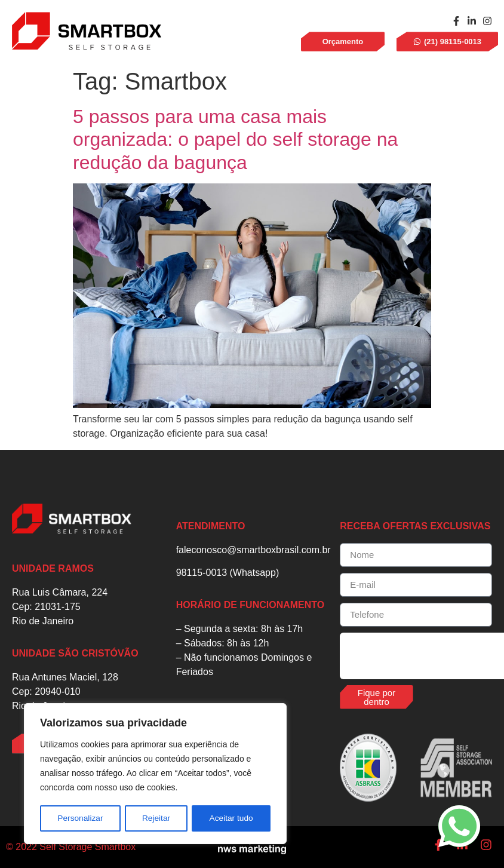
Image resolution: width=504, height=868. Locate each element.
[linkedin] (472, 21)
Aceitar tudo (231, 818)
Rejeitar (156, 818)
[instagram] (487, 21)
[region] (155, 774)
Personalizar (80, 818)
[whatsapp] (459, 826)
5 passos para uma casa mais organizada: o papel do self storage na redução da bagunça (235, 139)
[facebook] (456, 21)
